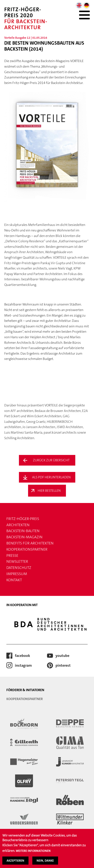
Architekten (18, 525)
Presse (12, 555)
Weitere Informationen (33, 854)
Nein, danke (45, 863)
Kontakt (14, 580)
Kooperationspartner (27, 549)
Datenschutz (19, 568)
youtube (62, 656)
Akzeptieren (15, 863)
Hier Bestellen (49, 491)
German (87, 5)
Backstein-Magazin (24, 537)
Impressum (17, 574)
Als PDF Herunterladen (51, 477)
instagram (23, 665)
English (79, 5)
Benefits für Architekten (30, 543)
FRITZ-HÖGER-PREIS (23, 519)
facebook (22, 656)
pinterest (63, 665)
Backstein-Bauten (23, 531)
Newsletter (17, 561)
